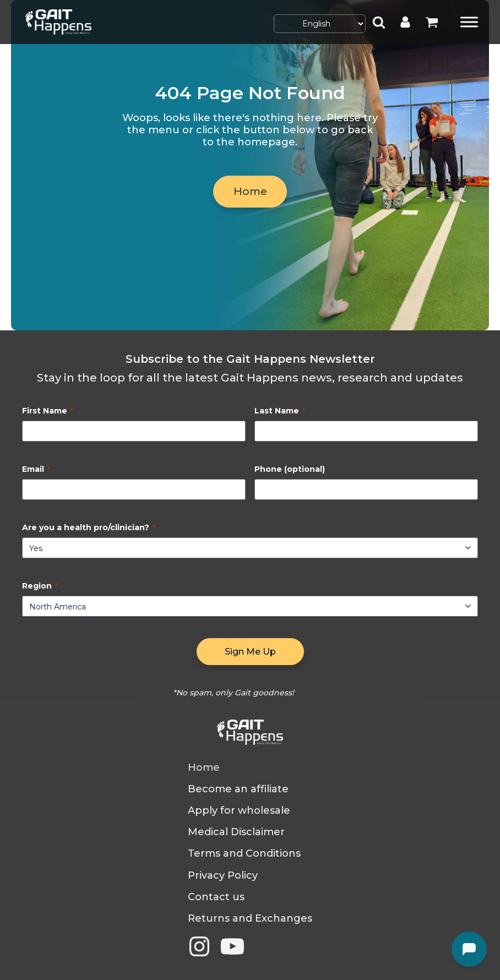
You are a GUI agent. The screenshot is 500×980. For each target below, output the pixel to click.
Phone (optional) (290, 469)
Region (40, 586)
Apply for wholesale (239, 811)
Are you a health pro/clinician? (89, 527)
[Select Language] (320, 24)
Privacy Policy (223, 876)
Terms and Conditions (244, 854)
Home (250, 193)
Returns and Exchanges (250, 919)
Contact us (216, 897)
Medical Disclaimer (236, 832)
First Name (48, 411)
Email (36, 469)
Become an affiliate (238, 789)
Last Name (280, 411)
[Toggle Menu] (469, 22)
